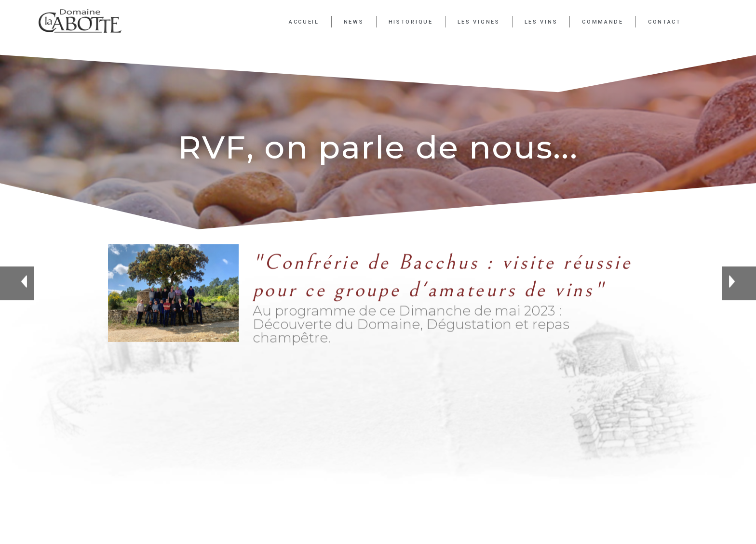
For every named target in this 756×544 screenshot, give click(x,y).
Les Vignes (479, 22)
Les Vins (541, 22)
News (354, 22)
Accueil (304, 22)
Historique (411, 22)
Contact (665, 22)
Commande (603, 22)
